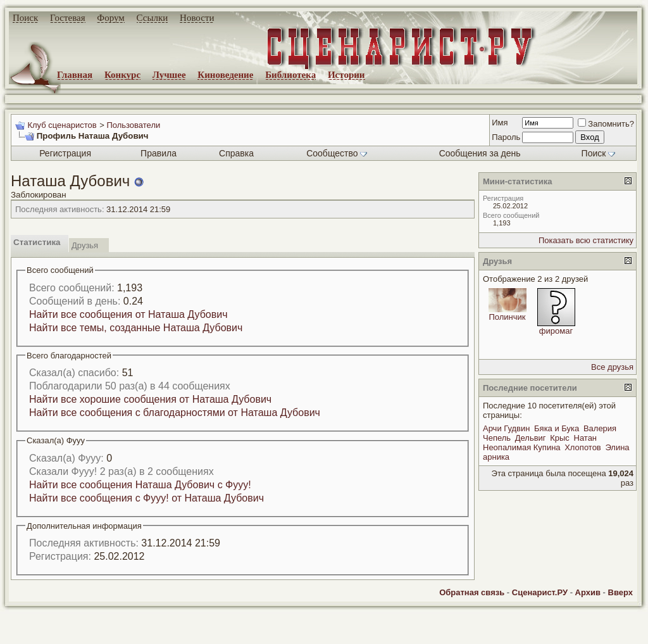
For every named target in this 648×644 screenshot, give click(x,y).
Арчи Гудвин (506, 428)
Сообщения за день (480, 153)
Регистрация (65, 153)
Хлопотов (583, 447)
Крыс (560, 438)
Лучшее (169, 75)
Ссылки (153, 18)
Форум (110, 18)
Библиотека (290, 75)
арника (496, 457)
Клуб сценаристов (62, 125)
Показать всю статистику (586, 240)
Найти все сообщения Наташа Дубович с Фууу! (140, 485)
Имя (500, 123)
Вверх (620, 592)
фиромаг (556, 331)
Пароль (506, 137)
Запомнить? (606, 124)
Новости (197, 18)
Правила (159, 153)
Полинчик (507, 317)
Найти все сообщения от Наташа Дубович (128, 314)
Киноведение (225, 75)
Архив (588, 592)
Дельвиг (531, 438)
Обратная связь (472, 592)
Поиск (25, 18)
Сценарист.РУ (540, 592)
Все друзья (612, 367)
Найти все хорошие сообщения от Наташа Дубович (150, 399)
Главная (75, 75)
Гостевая (68, 18)
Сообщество (337, 153)
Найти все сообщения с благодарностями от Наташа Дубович (175, 413)
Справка (236, 153)
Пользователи (133, 125)
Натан (586, 438)
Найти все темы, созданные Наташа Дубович (136, 328)
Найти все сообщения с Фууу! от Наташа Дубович (146, 498)
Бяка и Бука (557, 428)
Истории (346, 75)
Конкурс (122, 75)
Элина (617, 447)
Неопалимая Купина (522, 447)
